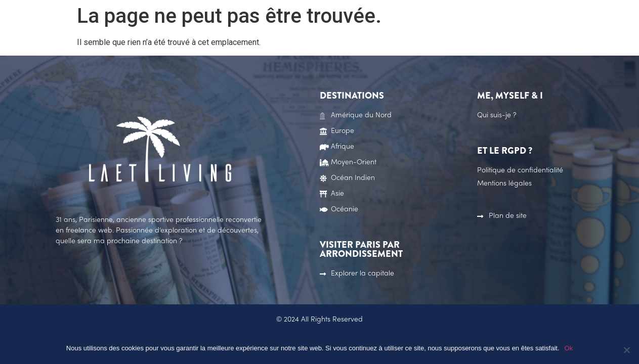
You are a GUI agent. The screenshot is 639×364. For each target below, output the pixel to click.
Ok (569, 348)
